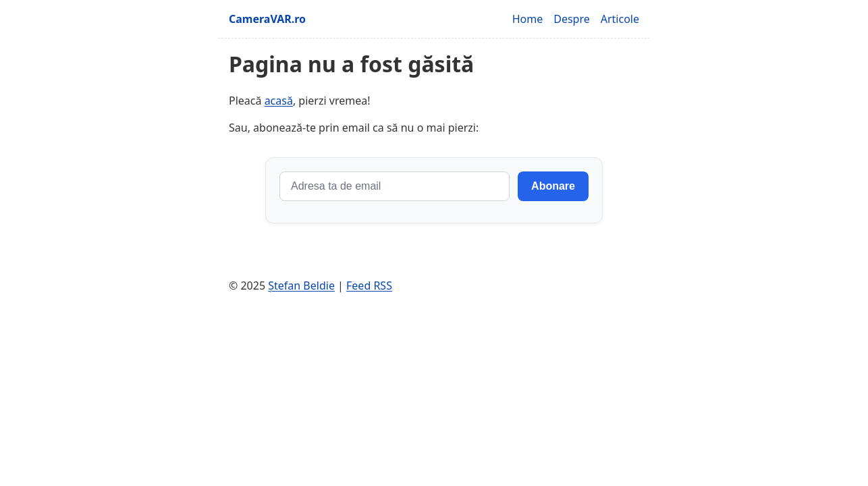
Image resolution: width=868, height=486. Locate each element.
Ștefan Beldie (301, 286)
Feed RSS (369, 286)
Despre (572, 19)
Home (528, 19)
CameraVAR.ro (267, 19)
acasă (279, 101)
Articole (620, 19)
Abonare (553, 186)
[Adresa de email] (395, 186)
